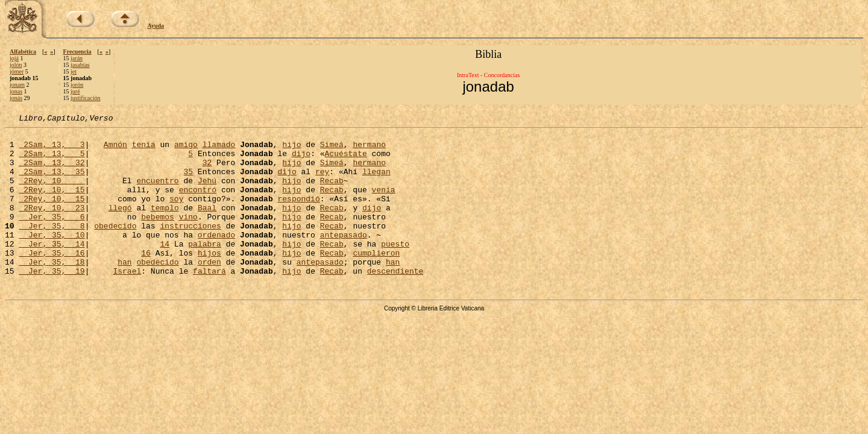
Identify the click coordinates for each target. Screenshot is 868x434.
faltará (209, 301)
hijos (209, 280)
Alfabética (23, 52)
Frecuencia (77, 52)
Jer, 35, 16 (52, 280)
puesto (395, 269)
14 (165, 269)
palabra (205, 269)
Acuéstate (345, 160)
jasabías (80, 65)
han (124, 291)
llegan (376, 182)
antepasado (344, 258)
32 (207, 171)
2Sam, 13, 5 (52, 160)
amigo (186, 149)
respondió (298, 215)
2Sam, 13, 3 (52, 149)
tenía (144, 149)
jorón (77, 85)
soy (176, 215)
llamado (219, 149)
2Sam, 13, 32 (52, 171)
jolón (16, 65)
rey (322, 182)
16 (146, 280)
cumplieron (376, 280)
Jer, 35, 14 (52, 269)
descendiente (395, 301)
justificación (85, 98)
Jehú (207, 193)
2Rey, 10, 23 (52, 225)
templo (165, 225)
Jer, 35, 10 (52, 258)
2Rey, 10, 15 (52, 204)
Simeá (332, 149)
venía (384, 204)
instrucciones (190, 247)
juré (75, 91)
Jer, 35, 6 (52, 236)
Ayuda (156, 26)
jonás (16, 98)
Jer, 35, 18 (52, 291)
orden (209, 291)
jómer (17, 71)
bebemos (158, 236)
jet (74, 71)
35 (188, 182)
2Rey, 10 (52, 193)
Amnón (115, 149)
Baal (207, 225)
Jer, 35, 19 (52, 301)
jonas (16, 91)
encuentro (157, 193)
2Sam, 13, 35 (52, 182)
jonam (17, 85)
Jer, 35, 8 (52, 247)
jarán (77, 58)
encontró (198, 204)
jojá (14, 58)
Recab (332, 193)
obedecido (115, 247)
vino (188, 236)
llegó (120, 225)
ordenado (216, 258)
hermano (369, 149)
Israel (127, 301)
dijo (301, 160)
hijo (291, 149)
